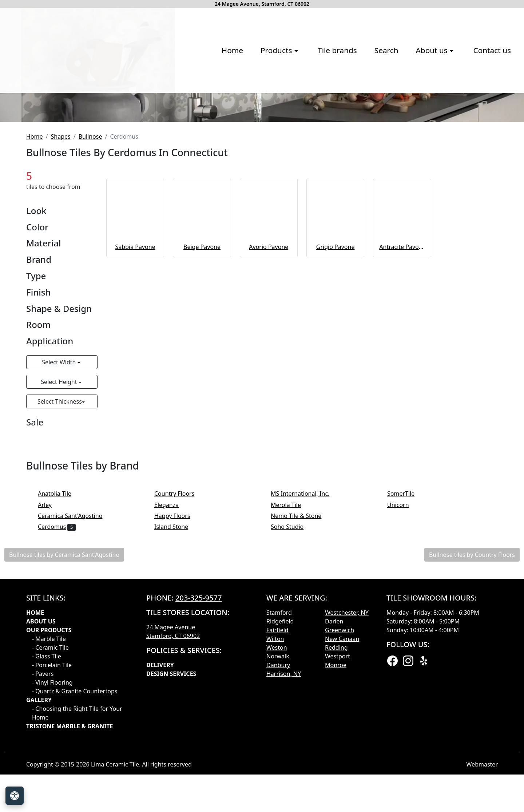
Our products (49, 740)
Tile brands (233, 101)
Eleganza (171, 615)
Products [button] (173, 101)
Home (128, 101)
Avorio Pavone (269, 357)
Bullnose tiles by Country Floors (472, 665)
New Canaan (342, 749)
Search (282, 101)
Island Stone (176, 637)
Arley (52, 615)
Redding (336, 757)
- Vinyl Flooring (52, 792)
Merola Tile (292, 615)
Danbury (278, 775)
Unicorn (403, 615)
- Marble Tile (49, 749)
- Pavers (43, 784)
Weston (277, 757)
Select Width (59, 472)
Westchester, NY (347, 722)
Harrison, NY (284, 784)
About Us (41, 731)
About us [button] (328, 101)
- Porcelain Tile (52, 775)
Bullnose (90, 246)
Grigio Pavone (336, 357)
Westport (338, 766)
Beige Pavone (202, 357)
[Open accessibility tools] (15, 796)
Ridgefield (280, 731)
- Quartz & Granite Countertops (75, 801)
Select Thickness (60, 511)
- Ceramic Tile (50, 757)
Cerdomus (57, 637)
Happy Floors (177, 626)
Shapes (60, 246)
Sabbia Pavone (135, 357)
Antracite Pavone (402, 357)
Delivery (160, 775)
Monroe (336, 775)
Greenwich (340, 740)
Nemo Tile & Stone (302, 626)
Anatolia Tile (61, 604)
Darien (334, 731)
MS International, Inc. (305, 604)
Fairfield (277, 740)
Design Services (171, 784)
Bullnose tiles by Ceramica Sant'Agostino (64, 665)
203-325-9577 (199, 708)
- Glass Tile (47, 766)
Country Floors (180, 604)
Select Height (59, 492)
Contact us (388, 101)
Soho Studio (293, 637)
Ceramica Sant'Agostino (75, 626)
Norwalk (278, 766)
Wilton (275, 749)
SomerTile (407, 604)
